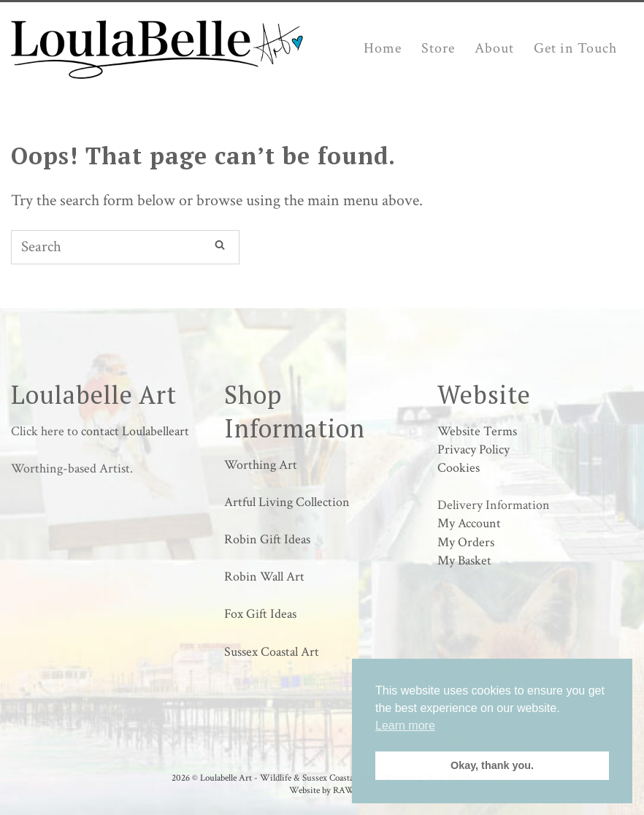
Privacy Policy (474, 449)
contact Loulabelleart (135, 431)
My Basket (464, 560)
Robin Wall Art (264, 577)
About (494, 48)
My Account (469, 523)
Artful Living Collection (287, 502)
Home (383, 48)
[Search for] (125, 247)
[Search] (220, 245)
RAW (344, 791)
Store (438, 48)
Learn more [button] (405, 726)
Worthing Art (261, 465)
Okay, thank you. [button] (492, 765)
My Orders (466, 542)
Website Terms (477, 431)
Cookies (459, 468)
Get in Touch (575, 48)
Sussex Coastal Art (272, 652)
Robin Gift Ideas (267, 539)
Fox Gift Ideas (260, 614)
